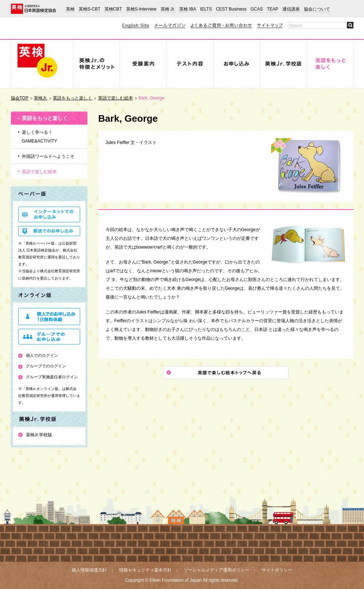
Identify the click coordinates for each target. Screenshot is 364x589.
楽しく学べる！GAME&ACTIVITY (40, 137)
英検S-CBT (90, 9)
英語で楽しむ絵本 (116, 98)
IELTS (206, 9)
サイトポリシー (277, 570)
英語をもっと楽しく (73, 98)
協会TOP (20, 98)
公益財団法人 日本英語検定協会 (34, 9)
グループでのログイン (46, 366)
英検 (70, 9)
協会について (317, 9)
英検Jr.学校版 (39, 435)
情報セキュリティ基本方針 (145, 570)
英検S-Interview (141, 9)
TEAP (273, 9)
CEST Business (231, 9)
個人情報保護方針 (89, 570)
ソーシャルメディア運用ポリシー (216, 570)
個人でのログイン (42, 355)
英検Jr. (41, 98)
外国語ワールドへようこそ (48, 156)
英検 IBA (188, 9)
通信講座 (291, 9)
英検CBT (113, 9)
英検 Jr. (168, 9)
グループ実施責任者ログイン (52, 377)
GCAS (257, 9)
